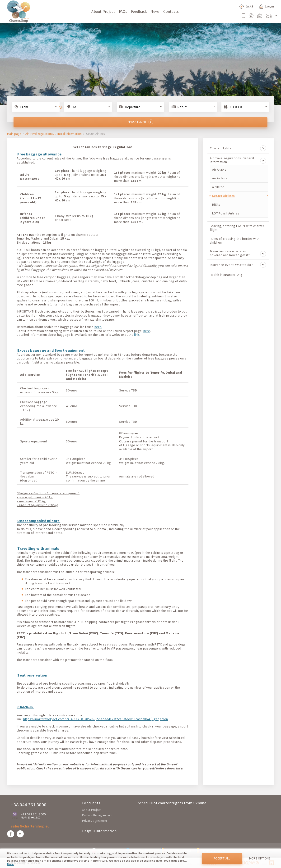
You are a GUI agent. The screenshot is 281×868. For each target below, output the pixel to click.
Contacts (171, 11)
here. (98, 327)
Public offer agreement (97, 815)
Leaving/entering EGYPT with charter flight (237, 228)
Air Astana (220, 178)
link (137, 335)
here (147, 331)
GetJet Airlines (223, 196)
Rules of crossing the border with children (235, 241)
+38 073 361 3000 (33, 814)
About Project (103, 11)
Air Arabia (219, 169)
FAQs (123, 11)
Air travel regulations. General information (54, 134)
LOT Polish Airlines (226, 213)
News (155, 11)
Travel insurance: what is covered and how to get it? (238, 253)
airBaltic (218, 187)
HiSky (216, 205)
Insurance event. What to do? (238, 265)
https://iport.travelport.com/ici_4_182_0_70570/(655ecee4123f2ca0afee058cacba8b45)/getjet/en (96, 719)
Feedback (139, 11)
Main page (14, 134)
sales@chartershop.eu (30, 826)
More (10, 864)
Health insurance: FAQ (226, 275)
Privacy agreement (95, 821)
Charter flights (238, 148)
